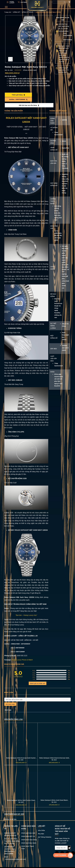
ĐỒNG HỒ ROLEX (28, 12)
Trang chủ (8, 12)
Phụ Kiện (41, 829)
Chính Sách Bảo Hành (29, 838)
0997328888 (42, 95)
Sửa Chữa (41, 826)
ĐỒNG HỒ (16, 12)
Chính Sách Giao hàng (29, 835)
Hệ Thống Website (45, 832)
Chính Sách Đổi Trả (28, 832)
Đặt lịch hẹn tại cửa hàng (29, 101)
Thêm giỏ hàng (16, 95)
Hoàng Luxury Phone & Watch (22, 655)
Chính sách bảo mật (28, 829)
